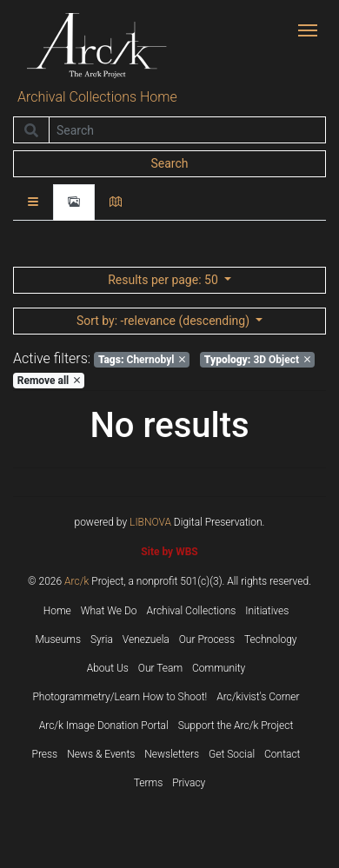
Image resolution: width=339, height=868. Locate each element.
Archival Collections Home (97, 97)
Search (169, 163)
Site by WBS (169, 552)
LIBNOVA (150, 522)
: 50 (164, 280)
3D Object (257, 360)
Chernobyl (142, 360)
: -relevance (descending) (165, 321)
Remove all (49, 381)
